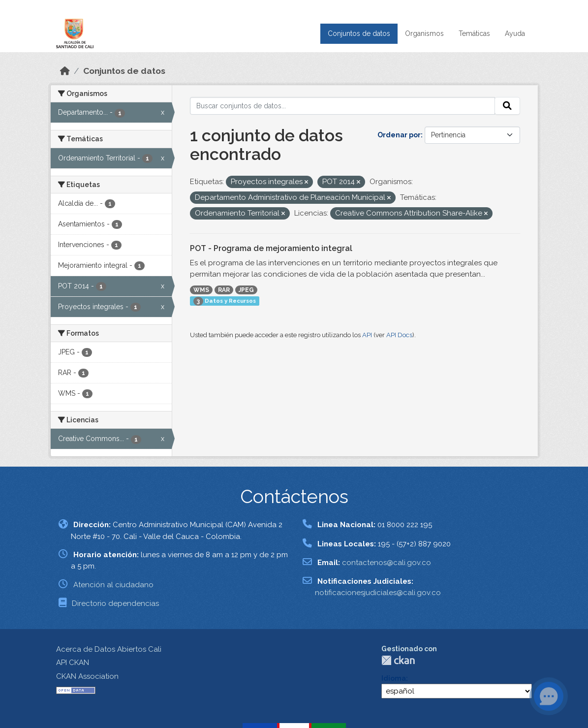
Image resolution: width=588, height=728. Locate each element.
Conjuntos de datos (359, 33)
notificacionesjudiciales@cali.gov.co (378, 593)
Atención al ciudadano (113, 585)
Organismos (424, 33)
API (367, 335)
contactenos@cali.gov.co (387, 563)
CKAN (398, 660)
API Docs (399, 335)
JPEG (246, 290)
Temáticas (474, 33)
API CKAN (73, 663)
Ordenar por (399, 135)
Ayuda (515, 33)
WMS (201, 290)
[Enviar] (507, 106)
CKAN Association (87, 676)
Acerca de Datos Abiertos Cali (109, 649)
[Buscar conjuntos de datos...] (342, 106)
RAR (224, 290)
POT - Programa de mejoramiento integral (271, 248)
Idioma (394, 678)
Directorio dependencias (115, 603)
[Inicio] (65, 71)
